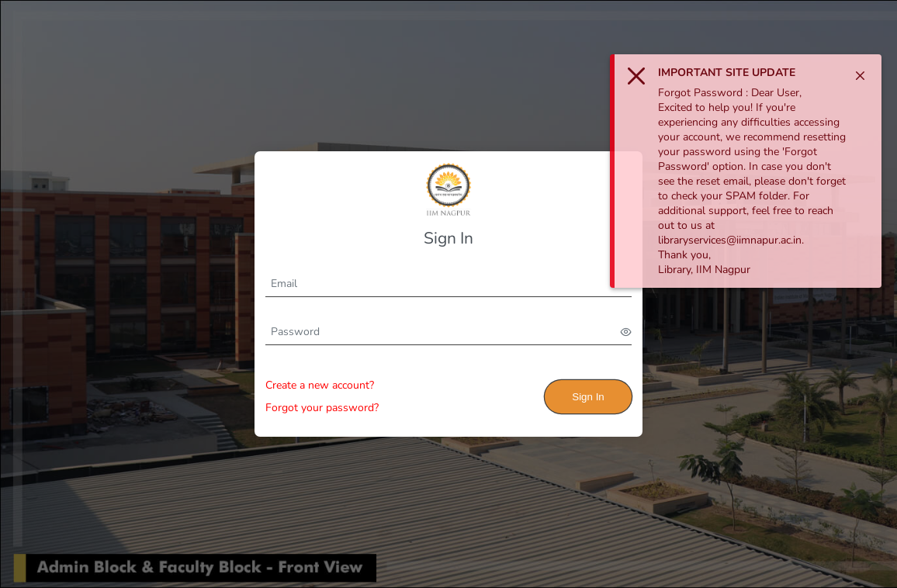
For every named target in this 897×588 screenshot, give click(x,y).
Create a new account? (320, 385)
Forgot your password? (322, 408)
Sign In (588, 397)
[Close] (860, 76)
